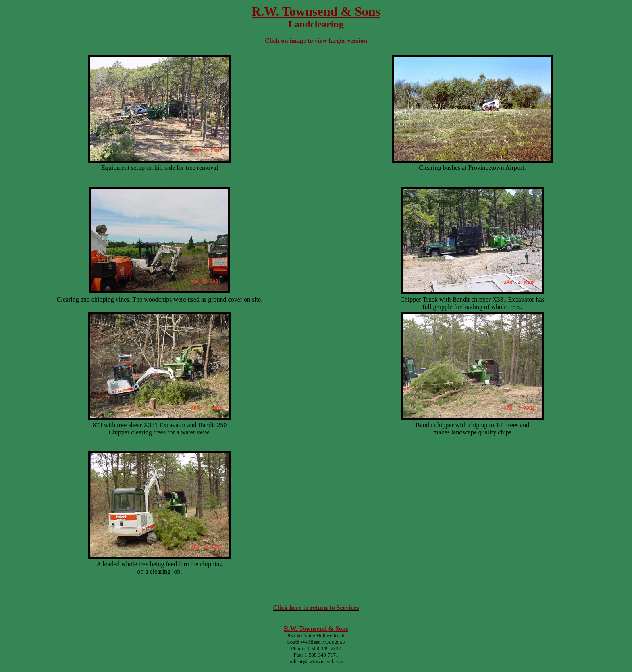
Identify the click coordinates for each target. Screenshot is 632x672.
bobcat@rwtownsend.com (316, 661)
